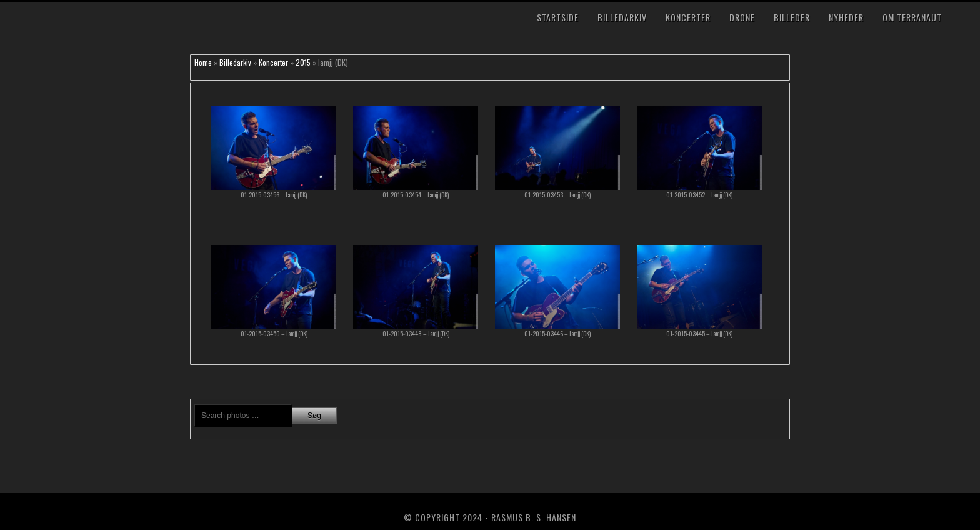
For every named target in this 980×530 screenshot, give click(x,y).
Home (203, 62)
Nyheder (846, 17)
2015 (303, 62)
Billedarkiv (622, 17)
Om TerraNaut (912, 17)
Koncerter (688, 17)
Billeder (792, 17)
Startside (558, 17)
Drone (742, 17)
